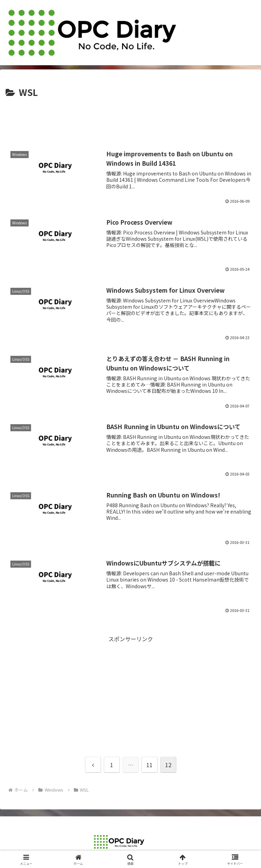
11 (149, 765)
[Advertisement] (130, 121)
